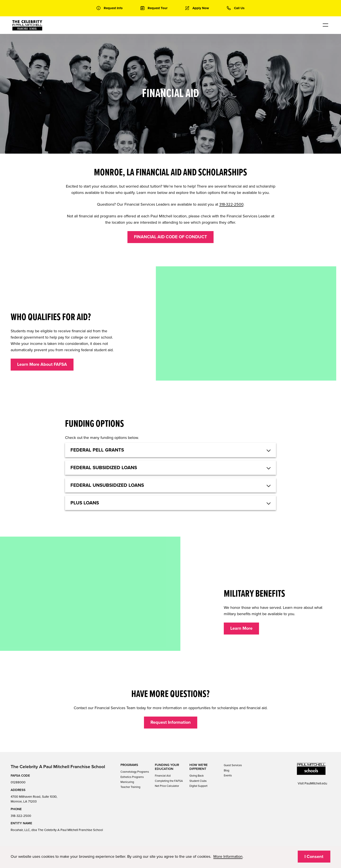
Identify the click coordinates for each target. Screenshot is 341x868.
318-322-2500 (231, 204)
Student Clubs (198, 781)
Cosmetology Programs (135, 772)
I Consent (314, 857)
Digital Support (198, 786)
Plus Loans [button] (85, 503)
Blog (226, 771)
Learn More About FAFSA (42, 364)
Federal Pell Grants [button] (97, 450)
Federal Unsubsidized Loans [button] (107, 485)
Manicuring (127, 782)
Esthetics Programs (132, 777)
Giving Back (197, 776)
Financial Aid (163, 776)
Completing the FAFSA (169, 781)
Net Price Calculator (167, 786)
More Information (228, 856)
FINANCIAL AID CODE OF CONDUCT (170, 237)
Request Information (171, 722)
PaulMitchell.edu (316, 783)
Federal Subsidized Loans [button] (104, 468)
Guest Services (233, 765)
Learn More (241, 628)
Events (228, 776)
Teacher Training (130, 787)
